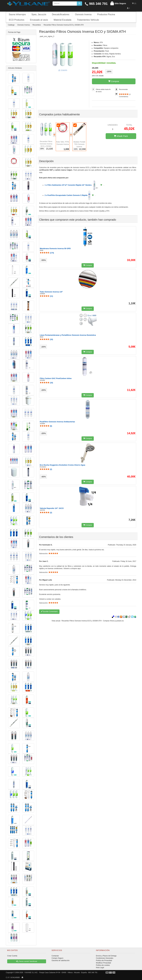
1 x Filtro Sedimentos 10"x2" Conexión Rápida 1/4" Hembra (72, 185)
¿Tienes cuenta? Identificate (27, 961)
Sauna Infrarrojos (17, 14)
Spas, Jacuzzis (39, 14)
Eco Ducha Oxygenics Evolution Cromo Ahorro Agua (62, 465)
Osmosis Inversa (83, 14)
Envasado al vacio (39, 20)
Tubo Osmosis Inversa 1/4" (51, 292)
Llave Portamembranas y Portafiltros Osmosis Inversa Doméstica (68, 335)
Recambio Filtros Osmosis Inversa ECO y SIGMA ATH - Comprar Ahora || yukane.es (93, 621)
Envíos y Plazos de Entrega (106, 956)
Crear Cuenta (12, 956)
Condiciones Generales (105, 958)
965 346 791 (96, 4)
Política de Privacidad (104, 960)
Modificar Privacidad (103, 963)
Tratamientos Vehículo (88, 20)
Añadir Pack (121, 136)
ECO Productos (17, 20)
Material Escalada (62, 20)
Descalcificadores (61, 14)
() (47, 253)
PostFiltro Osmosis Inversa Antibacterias (57, 422)
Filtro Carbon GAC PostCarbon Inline (56, 378)
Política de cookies (103, 965)
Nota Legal (100, 968)
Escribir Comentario (49, 612)
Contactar (55, 956)
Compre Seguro (57, 958)
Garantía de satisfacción (61, 960)
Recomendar (123, 89)
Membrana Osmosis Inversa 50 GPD (55, 248)
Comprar (114, 81)
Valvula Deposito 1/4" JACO (52, 508)
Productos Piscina (106, 14)
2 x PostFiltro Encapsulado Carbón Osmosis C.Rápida (67, 195)
